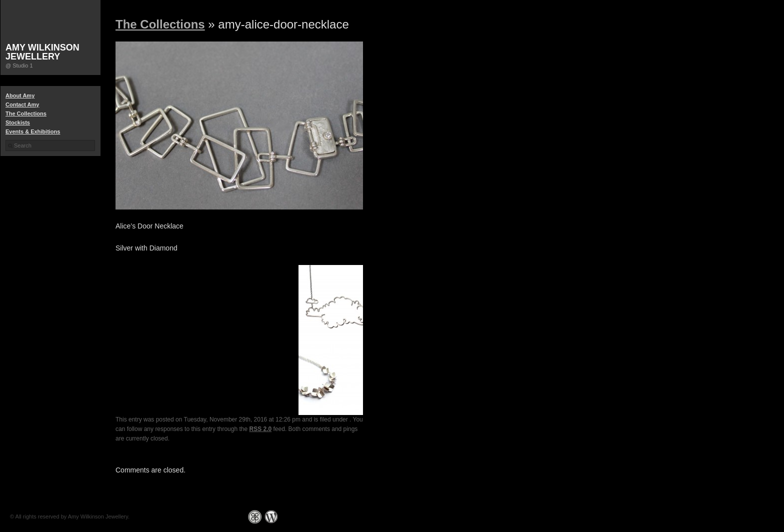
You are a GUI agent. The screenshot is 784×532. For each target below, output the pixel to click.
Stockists (18, 122)
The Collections (26, 113)
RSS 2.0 (261, 429)
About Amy (20, 95)
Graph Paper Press (255, 517)
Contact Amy (22, 104)
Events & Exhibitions (33, 131)
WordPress (271, 517)
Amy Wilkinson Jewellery (42, 52)
